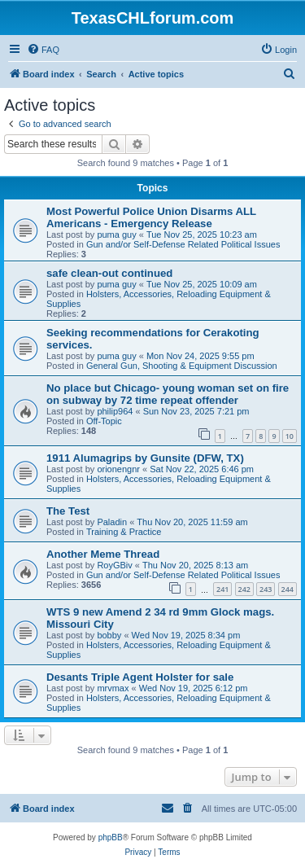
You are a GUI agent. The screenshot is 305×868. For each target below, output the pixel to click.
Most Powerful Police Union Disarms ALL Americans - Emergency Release (151, 217)
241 (222, 589)
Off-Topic (104, 421)
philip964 (115, 411)
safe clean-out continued (109, 273)
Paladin (112, 522)
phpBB (111, 837)
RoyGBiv (114, 565)
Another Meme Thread (103, 554)
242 (244, 589)
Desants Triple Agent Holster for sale (140, 677)
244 (288, 589)
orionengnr (118, 469)
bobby (109, 635)
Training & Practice (124, 532)
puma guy (116, 235)
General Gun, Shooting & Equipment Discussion (182, 366)
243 (266, 589)
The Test (68, 511)
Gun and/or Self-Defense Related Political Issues (183, 244)
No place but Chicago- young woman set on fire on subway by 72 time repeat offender (168, 394)
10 (290, 436)
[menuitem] (43, 50)
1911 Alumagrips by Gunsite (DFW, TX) (145, 458)
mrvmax (113, 688)
